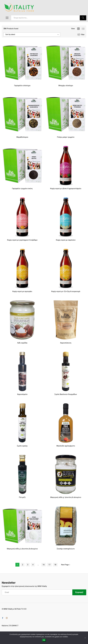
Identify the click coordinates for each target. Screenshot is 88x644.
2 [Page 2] (23, 565)
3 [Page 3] (28, 565)
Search (83, 18)
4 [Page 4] (33, 565)
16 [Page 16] (44, 565)
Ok (44, 640)
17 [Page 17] (49, 565)
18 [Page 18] (55, 565)
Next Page (66, 565)
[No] (85, 638)
